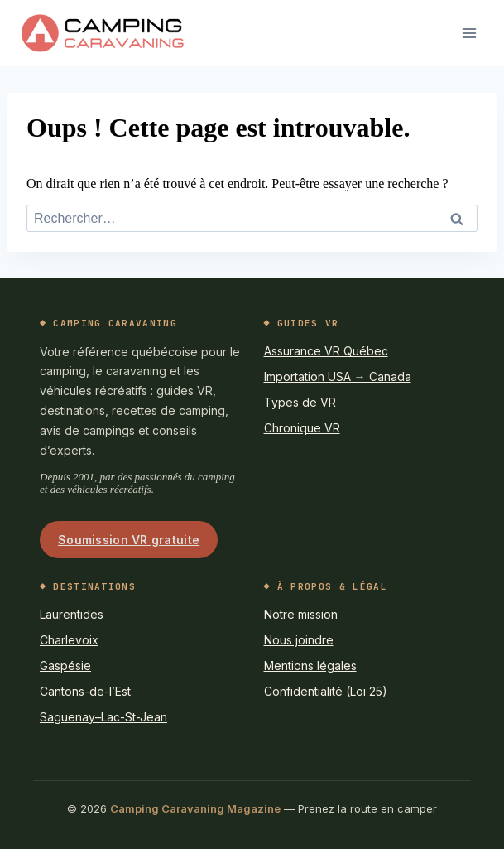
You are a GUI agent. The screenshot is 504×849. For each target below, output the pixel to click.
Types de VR (300, 402)
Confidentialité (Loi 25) (326, 691)
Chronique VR (302, 428)
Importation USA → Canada (338, 376)
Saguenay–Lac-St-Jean (103, 717)
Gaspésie (65, 666)
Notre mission (301, 614)
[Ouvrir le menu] (469, 33)
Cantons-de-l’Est (85, 691)
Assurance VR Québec (326, 351)
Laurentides (72, 614)
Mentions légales (310, 666)
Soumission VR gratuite (129, 540)
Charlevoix (69, 640)
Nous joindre (299, 640)
